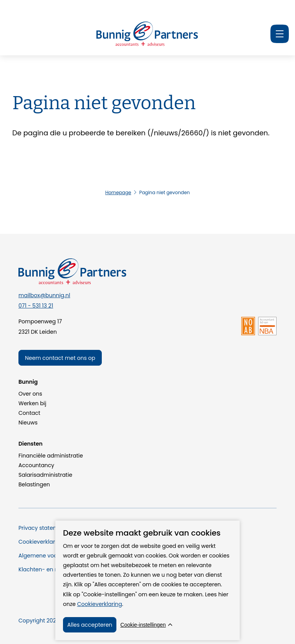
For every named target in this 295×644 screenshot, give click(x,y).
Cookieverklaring (100, 604)
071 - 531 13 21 (36, 306)
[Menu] (280, 34)
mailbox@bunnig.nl (44, 295)
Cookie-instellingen (143, 625)
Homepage (118, 192)
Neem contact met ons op (60, 358)
